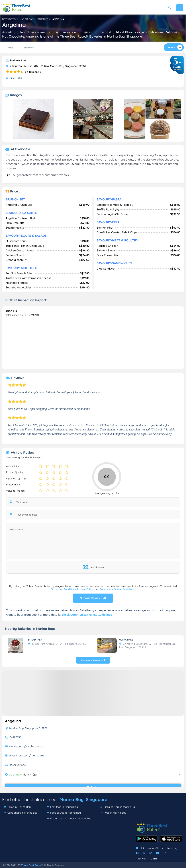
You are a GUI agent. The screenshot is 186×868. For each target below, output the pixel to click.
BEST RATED (9, 19)
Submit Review (93, 598)
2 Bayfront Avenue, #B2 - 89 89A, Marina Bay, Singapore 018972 (46, 66)
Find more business (93, 660)
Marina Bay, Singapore (83, 799)
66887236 (15, 737)
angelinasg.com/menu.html (27, 755)
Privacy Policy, (86, 589)
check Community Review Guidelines (87, 615)
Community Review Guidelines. (117, 589)
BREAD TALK (35, 640)
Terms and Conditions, (64, 589)
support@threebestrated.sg (162, 848)
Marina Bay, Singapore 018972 (26, 728)
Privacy (141, 859)
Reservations (17, 765)
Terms (154, 859)
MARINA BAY (26, 19)
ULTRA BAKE (126, 640)
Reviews (29, 48)
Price (11, 48)
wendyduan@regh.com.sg (26, 746)
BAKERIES (43, 19)
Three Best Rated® (32, 865)
